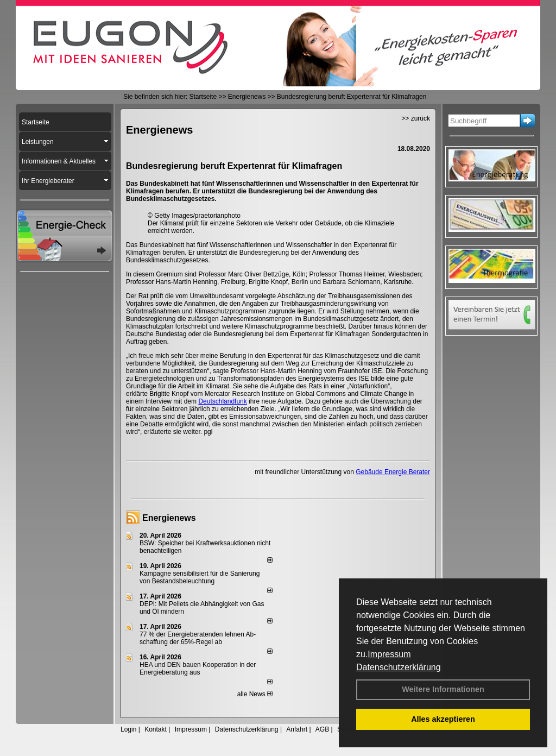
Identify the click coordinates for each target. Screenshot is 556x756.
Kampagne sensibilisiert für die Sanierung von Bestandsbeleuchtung (200, 577)
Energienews (169, 518)
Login (128, 729)
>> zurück (416, 118)
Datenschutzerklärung (399, 667)
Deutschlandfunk (222, 401)
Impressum (389, 654)
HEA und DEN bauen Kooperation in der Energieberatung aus (198, 669)
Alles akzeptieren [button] (443, 719)
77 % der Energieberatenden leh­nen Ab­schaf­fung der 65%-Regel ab (198, 638)
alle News (255, 694)
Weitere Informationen (443, 689)
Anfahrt (297, 729)
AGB (322, 729)
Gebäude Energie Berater (393, 472)
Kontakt (156, 729)
